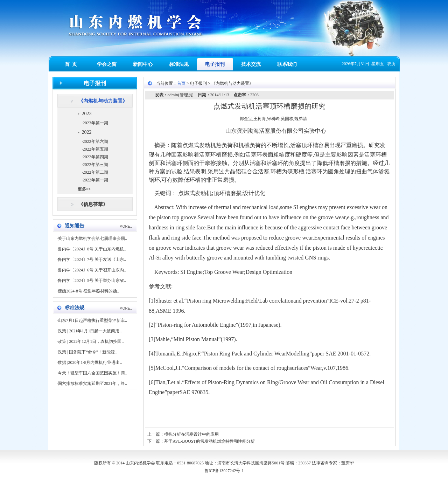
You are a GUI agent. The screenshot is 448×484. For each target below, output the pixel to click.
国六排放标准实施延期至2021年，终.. (92, 383)
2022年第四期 (96, 157)
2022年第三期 (96, 165)
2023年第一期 (96, 123)
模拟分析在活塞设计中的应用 (191, 434)
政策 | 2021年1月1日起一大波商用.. (90, 331)
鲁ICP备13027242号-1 (224, 471)
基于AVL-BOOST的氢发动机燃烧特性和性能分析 (209, 441)
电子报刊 (215, 64)
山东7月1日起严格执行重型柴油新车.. (92, 320)
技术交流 (251, 64)
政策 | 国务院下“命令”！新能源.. (87, 352)
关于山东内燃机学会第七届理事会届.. (92, 238)
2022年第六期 (96, 141)
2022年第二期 (96, 172)
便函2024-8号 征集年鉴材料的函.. (88, 291)
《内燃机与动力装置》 (103, 101)
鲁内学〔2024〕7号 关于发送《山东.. (92, 260)
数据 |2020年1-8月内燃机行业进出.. (90, 362)
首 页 (71, 64)
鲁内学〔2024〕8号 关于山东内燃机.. (92, 249)
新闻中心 (143, 64)
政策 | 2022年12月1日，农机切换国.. (91, 341)
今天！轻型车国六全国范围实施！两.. (92, 373)
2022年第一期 (96, 180)
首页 (181, 83)
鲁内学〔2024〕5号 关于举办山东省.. (92, 281)
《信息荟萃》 (93, 204)
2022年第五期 (96, 149)
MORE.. (126, 226)
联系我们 (287, 64)
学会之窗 (107, 64)
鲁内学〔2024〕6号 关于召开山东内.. (92, 270)
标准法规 (179, 64)
